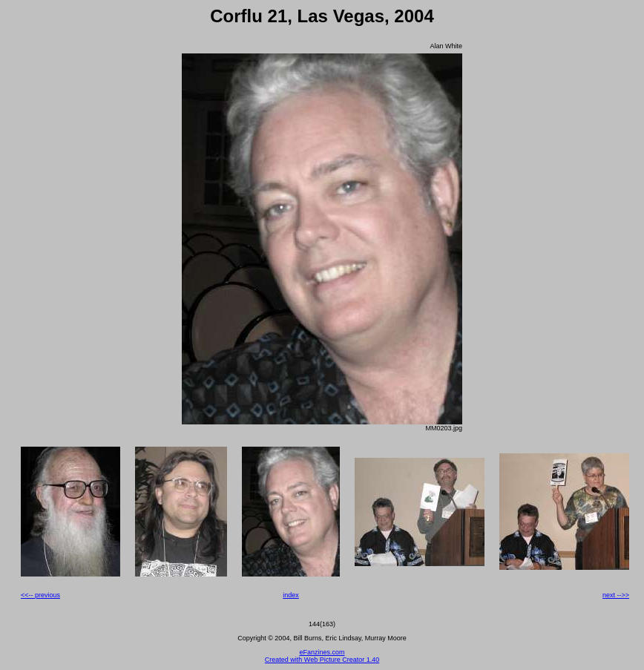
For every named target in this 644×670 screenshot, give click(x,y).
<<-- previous (40, 595)
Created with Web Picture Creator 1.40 (322, 660)
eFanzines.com (322, 652)
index (291, 595)
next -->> (616, 595)
